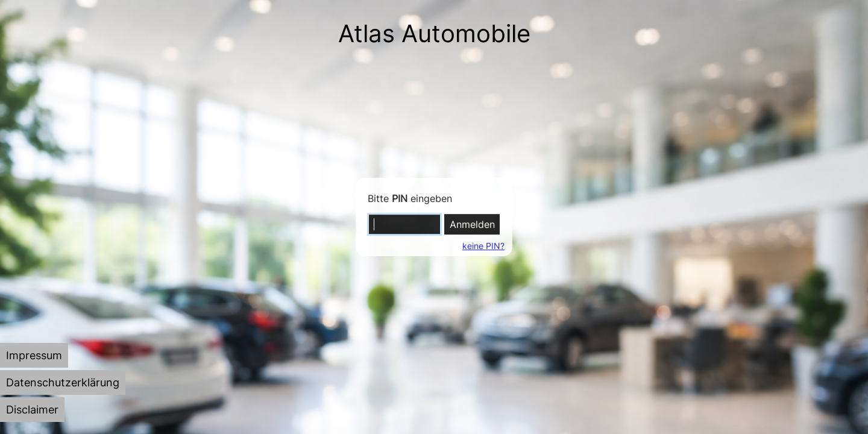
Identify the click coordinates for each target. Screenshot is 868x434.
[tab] (34, 355)
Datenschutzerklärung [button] (63, 382)
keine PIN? (483, 246)
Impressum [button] (34, 355)
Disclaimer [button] (32, 410)
